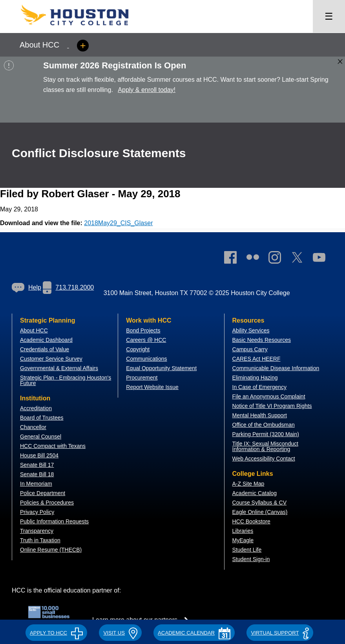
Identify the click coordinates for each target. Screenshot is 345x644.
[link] (279, 259)
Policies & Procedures (47, 503)
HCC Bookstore (251, 521)
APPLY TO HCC (56, 633)
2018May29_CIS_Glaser (118, 223)
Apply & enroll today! (147, 90)
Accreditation (36, 408)
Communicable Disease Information (276, 368)
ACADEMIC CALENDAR (194, 633)
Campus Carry (250, 349)
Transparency (37, 531)
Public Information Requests (54, 521)
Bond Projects (143, 330)
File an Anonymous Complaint (269, 396)
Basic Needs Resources (262, 340)
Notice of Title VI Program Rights (272, 406)
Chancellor (33, 427)
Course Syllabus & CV (260, 503)
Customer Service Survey (51, 359)
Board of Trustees (42, 418)
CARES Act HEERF (256, 359)
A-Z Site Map (248, 484)
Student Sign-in (251, 559)
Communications (146, 359)
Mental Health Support (260, 415)
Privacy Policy (37, 512)
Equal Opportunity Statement (161, 368)
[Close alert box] (340, 61)
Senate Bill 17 (37, 465)
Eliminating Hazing (255, 378)
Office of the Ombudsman (264, 425)
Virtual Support (280, 633)
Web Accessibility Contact (264, 459)
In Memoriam (36, 484)
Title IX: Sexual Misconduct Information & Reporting (265, 446)
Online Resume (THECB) (51, 550)
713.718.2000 (68, 287)
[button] (56, 632)
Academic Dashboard (46, 340)
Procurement (142, 378)
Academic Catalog (255, 493)
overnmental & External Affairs (61, 368)
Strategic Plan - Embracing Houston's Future (66, 380)
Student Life (247, 550)
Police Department (43, 493)
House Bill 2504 (39, 455)
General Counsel (41, 437)
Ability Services (251, 330)
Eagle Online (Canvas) (260, 512)
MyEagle (243, 540)
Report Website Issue (152, 387)
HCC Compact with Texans (53, 446)
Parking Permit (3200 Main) (266, 434)
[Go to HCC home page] (82, 28)
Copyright (138, 349)
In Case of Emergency (260, 387)
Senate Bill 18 (37, 474)
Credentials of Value (45, 349)
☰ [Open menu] (329, 16)
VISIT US (120, 633)
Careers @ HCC (146, 340)
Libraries (243, 531)
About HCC (34, 330)
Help (26, 287)
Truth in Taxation (40, 540)
